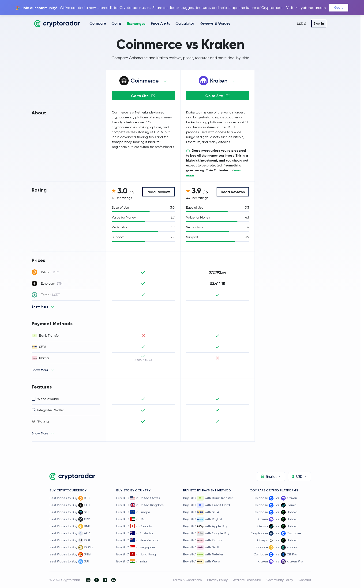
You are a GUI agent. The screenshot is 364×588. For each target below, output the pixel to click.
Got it (338, 8)
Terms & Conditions (187, 580)
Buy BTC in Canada (134, 526)
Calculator (185, 23)
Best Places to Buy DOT (70, 540)
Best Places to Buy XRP (70, 519)
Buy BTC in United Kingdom (140, 505)
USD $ (302, 24)
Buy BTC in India (132, 561)
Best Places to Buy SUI (69, 562)
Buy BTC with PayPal (202, 519)
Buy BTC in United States (138, 498)
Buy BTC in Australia (135, 533)
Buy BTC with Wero (201, 562)
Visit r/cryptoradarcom (306, 8)
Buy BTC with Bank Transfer (208, 498)
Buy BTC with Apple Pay (205, 526)
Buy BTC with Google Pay (206, 533)
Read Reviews (158, 192)
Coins (116, 23)
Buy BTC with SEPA (201, 512)
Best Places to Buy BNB (70, 526)
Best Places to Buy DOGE (71, 547)
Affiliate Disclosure (247, 580)
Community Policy (280, 580)
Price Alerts (160, 23)
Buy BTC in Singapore (136, 547)
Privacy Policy (217, 580)
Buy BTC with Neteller (203, 554)
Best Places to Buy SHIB (70, 554)
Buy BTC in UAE (131, 519)
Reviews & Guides (215, 23)
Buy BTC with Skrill (201, 547)
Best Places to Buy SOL (70, 512)
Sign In (319, 23)
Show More (40, 307)
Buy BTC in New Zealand (138, 540)
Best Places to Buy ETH (69, 505)
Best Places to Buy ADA (70, 533)
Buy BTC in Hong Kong (136, 554)
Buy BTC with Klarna (202, 540)
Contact (305, 580)
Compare (98, 23)
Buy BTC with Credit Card (206, 505)
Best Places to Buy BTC (70, 498)
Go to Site (143, 96)
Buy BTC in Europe (133, 512)
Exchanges (136, 23)
